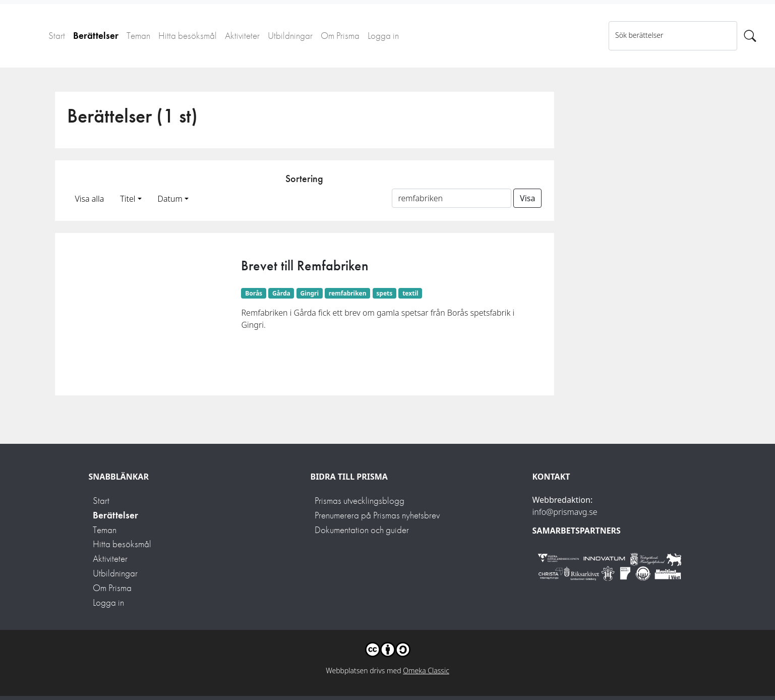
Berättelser (96, 36)
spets (384, 293)
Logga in (383, 36)
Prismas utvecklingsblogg (360, 501)
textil (410, 293)
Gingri (309, 293)
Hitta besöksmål (188, 36)
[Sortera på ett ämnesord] (452, 198)
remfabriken (348, 293)
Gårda (281, 293)
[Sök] (750, 36)
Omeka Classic (426, 670)
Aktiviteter (242, 36)
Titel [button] (128, 199)
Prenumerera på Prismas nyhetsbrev (377, 515)
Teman (138, 36)
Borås (254, 293)
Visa (527, 198)
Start (57, 36)
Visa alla (90, 199)
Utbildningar (290, 36)
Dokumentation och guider (362, 530)
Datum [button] (170, 199)
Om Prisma (340, 36)
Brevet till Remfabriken (305, 266)
